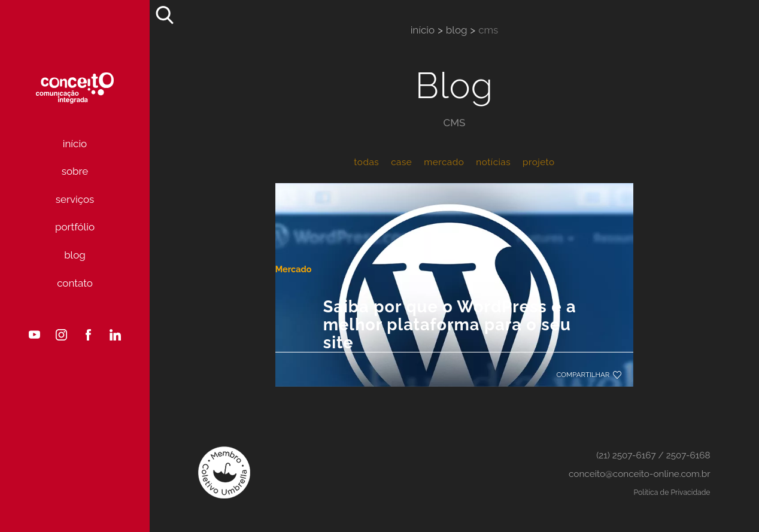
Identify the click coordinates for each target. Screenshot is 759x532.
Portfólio (75, 227)
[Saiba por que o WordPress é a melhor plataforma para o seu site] (455, 185)
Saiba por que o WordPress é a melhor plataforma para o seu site (439, 311)
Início (75, 144)
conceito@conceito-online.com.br (640, 474)
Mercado (313, 242)
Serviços (75, 199)
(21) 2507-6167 (626, 455)
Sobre (75, 171)
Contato (75, 283)
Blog (75, 255)
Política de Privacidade (672, 492)
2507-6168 (688, 455)
